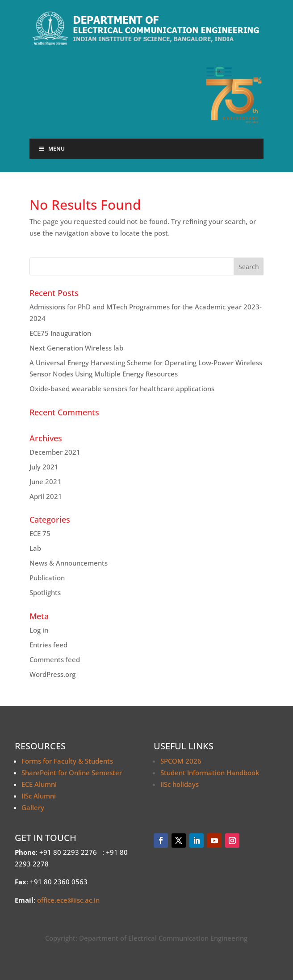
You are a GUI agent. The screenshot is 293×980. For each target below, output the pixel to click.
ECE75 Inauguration (60, 333)
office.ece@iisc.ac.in (68, 900)
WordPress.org (52, 674)
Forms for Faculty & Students (67, 761)
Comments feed (55, 659)
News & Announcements (69, 563)
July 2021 (44, 467)
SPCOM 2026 (181, 761)
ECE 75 (40, 533)
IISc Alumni (39, 796)
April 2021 (46, 496)
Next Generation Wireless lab (76, 348)
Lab (35, 548)
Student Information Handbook (210, 773)
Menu (52, 149)
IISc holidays (180, 784)
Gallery (33, 807)
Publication (47, 578)
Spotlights (45, 592)
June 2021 (45, 482)
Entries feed (48, 645)
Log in (39, 630)
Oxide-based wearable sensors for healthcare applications (122, 389)
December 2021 (55, 452)
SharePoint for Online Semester (72, 773)
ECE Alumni (39, 784)
